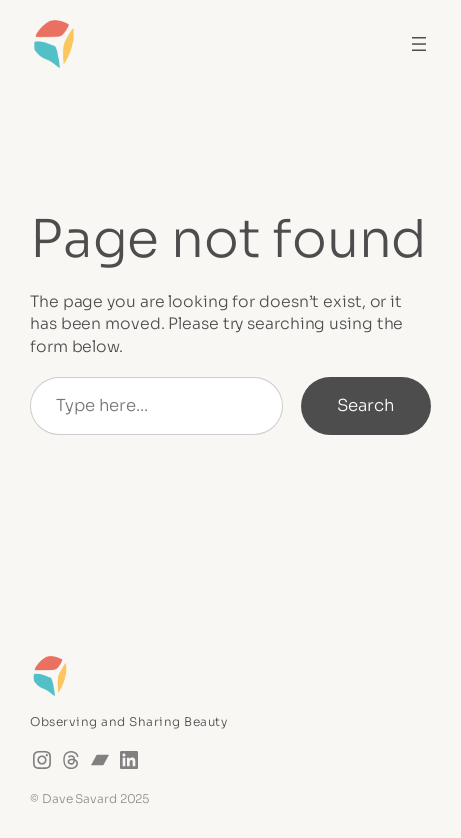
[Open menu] (419, 44)
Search (366, 405)
